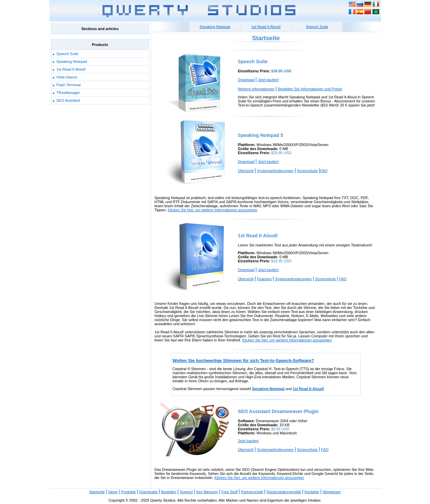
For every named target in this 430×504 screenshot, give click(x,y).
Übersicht (246, 171)
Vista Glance (67, 77)
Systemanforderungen (275, 171)
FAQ (324, 171)
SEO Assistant (68, 100)
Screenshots (307, 171)
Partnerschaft (252, 492)
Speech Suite (67, 54)
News (113, 492)
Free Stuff (229, 492)
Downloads (149, 492)
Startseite (97, 492)
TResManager (68, 93)
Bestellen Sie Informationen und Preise (310, 89)
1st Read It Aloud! (71, 69)
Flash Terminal (69, 85)
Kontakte (312, 492)
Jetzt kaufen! (268, 80)
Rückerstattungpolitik (284, 492)
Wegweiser (332, 492)
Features (264, 279)
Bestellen (169, 492)
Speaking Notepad (72, 62)
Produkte (128, 492)
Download (246, 80)
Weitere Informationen (256, 89)
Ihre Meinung (207, 492)
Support (186, 492)
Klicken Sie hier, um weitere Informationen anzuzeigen (213, 210)
